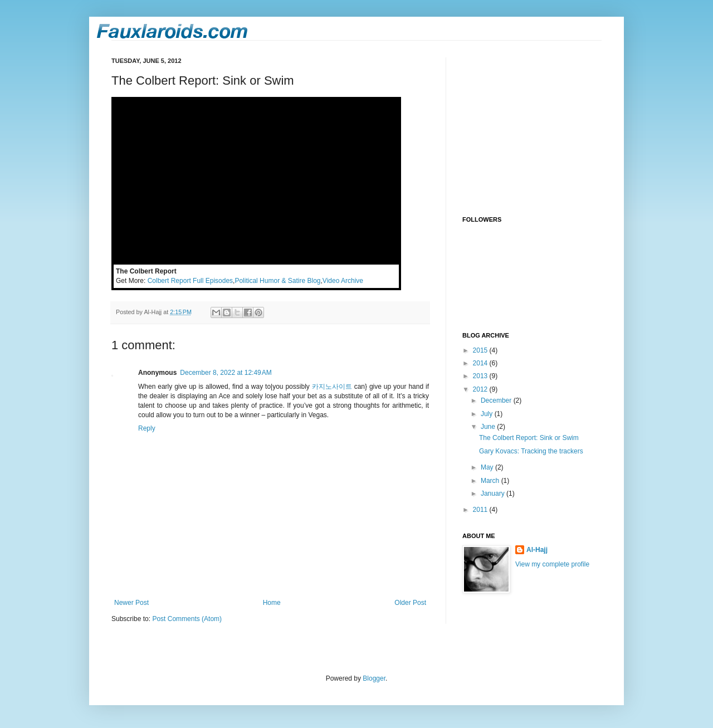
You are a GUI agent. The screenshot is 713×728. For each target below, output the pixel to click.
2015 (481, 350)
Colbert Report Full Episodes (190, 281)
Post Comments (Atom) (187, 619)
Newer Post (131, 603)
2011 (481, 510)
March (491, 481)
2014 (481, 363)
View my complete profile (552, 564)
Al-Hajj (537, 550)
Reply (147, 428)
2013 (481, 376)
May (488, 467)
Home (272, 603)
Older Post (410, 603)
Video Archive (343, 281)
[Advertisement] (532, 127)
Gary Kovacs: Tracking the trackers (531, 451)
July (488, 414)
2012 (481, 389)
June (489, 427)
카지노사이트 (332, 387)
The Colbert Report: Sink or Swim (529, 438)
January (494, 494)
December (497, 400)
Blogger (374, 678)
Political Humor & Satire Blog (277, 281)
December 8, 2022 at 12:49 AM (226, 373)
